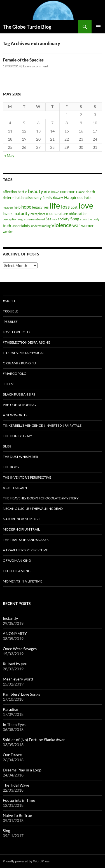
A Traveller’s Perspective (25, 550)
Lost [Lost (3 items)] (74, 207)
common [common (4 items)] (68, 191)
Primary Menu (98, 27)
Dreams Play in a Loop (22, 770)
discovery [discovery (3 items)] (34, 198)
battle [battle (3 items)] (22, 192)
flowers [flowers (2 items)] (58, 198)
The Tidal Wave (16, 785)
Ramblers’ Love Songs (21, 694)
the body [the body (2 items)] (94, 219)
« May (9, 155)
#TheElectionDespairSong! (27, 342)
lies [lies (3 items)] (46, 207)
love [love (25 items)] (86, 205)
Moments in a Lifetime (23, 581)
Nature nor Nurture (22, 519)
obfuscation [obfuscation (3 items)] (78, 214)
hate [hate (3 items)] (88, 198)
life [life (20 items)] (55, 206)
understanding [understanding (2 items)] (41, 226)
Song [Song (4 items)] (75, 219)
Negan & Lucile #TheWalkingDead (33, 509)
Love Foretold (16, 332)
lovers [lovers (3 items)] (8, 214)
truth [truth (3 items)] (7, 226)
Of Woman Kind (17, 560)
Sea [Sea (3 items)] (49, 219)
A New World (15, 415)
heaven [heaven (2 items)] (8, 207)
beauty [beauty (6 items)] (36, 191)
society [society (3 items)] (64, 219)
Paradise (10, 709)
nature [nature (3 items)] (63, 214)
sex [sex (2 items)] (55, 219)
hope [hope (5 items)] (26, 207)
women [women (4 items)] (88, 225)
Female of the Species (23, 60)
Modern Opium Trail (21, 529)
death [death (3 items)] (90, 192)
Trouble (11, 311)
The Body (11, 467)
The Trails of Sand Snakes (26, 540)
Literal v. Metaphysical (24, 353)
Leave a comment (36, 66)
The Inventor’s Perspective (27, 477)
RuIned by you (15, 664)
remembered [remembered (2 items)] (36, 219)
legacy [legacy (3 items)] (37, 207)
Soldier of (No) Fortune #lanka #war (34, 740)
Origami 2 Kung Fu (19, 363)
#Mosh (9, 301)
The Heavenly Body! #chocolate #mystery (41, 498)
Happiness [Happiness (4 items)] (74, 197)
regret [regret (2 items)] (22, 219)
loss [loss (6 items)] (65, 207)
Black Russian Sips (19, 394)
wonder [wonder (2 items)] (8, 231)
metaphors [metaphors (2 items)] (38, 214)
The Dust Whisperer (20, 457)
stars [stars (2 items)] (83, 219)
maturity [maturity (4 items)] (22, 213)
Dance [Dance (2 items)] (81, 192)
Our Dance (12, 755)
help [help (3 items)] (17, 207)
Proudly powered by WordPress (26, 861)
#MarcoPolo (15, 374)
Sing (6, 831)
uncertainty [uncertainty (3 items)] (21, 226)
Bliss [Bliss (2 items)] (47, 192)
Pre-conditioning (19, 405)
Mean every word (18, 679)
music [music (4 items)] (51, 213)
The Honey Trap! (17, 436)
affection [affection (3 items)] (10, 192)
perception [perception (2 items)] (10, 219)
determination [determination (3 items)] (14, 198)
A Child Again (15, 488)
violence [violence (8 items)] (61, 225)
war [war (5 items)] (76, 225)
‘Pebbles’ (11, 322)
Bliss (7, 446)
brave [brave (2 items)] (55, 192)
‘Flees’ (8, 384)
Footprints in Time (19, 800)
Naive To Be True (17, 815)
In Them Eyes (14, 724)
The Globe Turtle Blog (27, 27)
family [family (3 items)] (47, 198)
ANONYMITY (15, 633)
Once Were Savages (20, 649)
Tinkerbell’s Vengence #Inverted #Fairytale (42, 425)
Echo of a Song (17, 571)
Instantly (10, 618)
